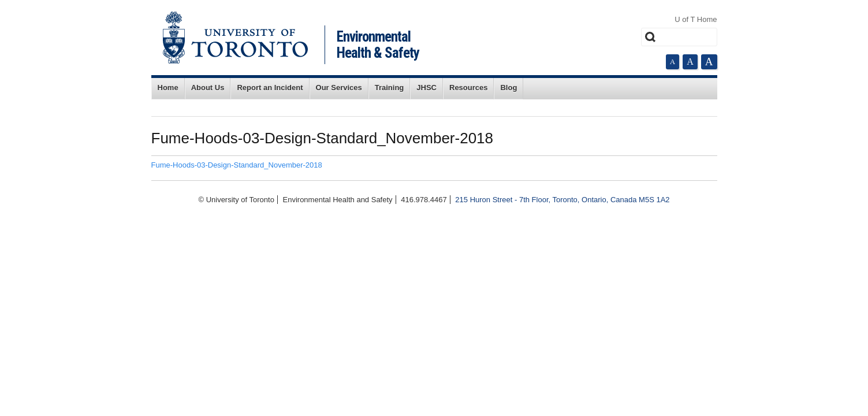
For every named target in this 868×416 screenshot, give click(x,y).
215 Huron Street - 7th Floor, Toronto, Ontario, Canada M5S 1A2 (562, 200)
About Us (208, 88)
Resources (468, 88)
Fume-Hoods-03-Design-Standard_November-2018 (237, 165)
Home (168, 88)
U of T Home (696, 19)
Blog (508, 88)
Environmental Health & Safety (378, 45)
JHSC (426, 88)
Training (390, 88)
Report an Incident (270, 88)
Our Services (339, 88)
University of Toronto (235, 38)
